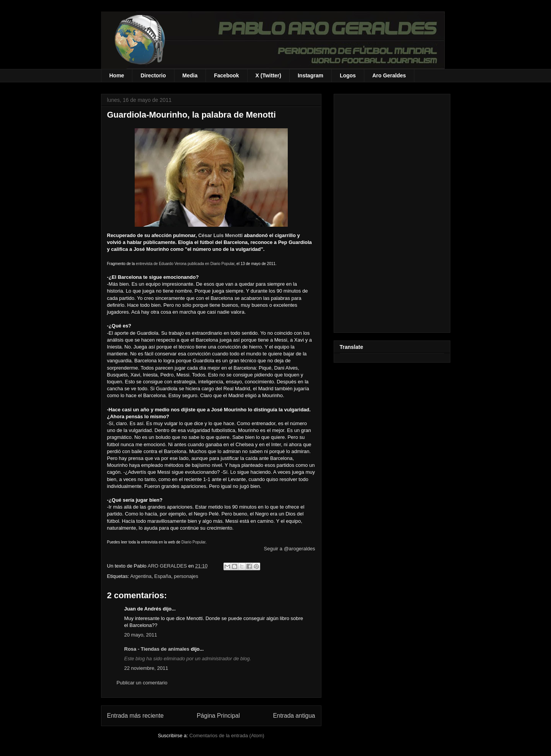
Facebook (226, 75)
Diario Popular (193, 542)
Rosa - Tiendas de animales (157, 649)
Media (190, 75)
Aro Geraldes (389, 75)
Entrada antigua (294, 716)
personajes (186, 576)
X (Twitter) (268, 75)
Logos (348, 75)
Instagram (311, 75)
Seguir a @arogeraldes (290, 549)
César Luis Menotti (220, 235)
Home (117, 75)
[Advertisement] (392, 212)
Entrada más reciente (135, 716)
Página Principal (218, 716)
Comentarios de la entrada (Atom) (227, 736)
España (163, 576)
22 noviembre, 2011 (146, 668)
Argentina (141, 576)
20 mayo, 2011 (141, 635)
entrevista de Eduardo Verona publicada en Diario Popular (185, 264)
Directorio (153, 75)
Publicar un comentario (142, 683)
